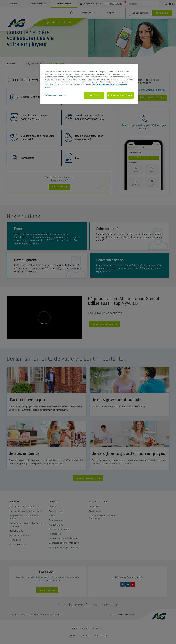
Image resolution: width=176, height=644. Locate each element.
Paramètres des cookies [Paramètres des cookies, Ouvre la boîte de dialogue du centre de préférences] (55, 95)
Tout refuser (94, 95)
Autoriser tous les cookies (120, 95)
